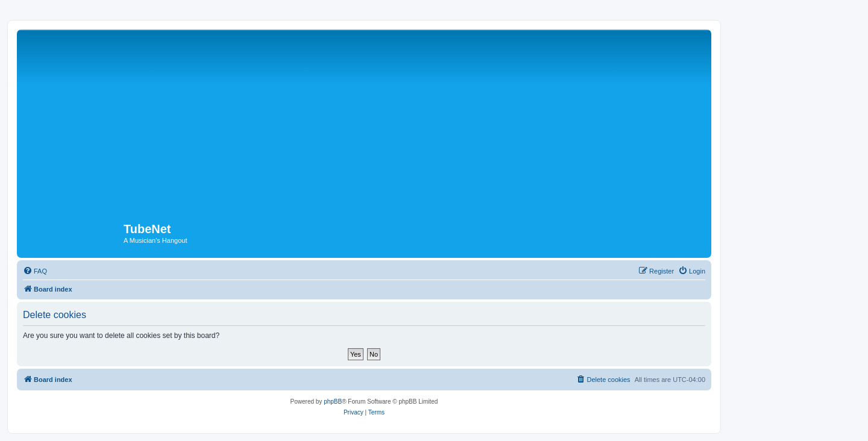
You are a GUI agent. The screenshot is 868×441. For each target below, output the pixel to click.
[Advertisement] (382, 123)
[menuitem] (35, 271)
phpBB (333, 402)
